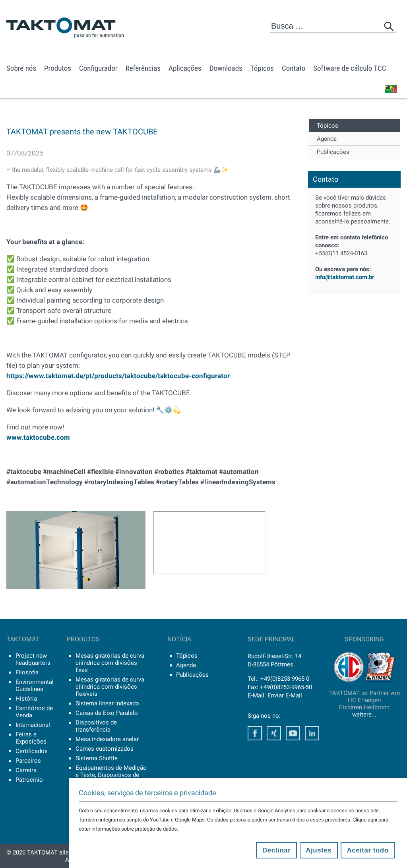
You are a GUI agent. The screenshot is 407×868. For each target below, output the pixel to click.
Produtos (58, 68)
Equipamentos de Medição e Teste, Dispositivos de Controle (111, 775)
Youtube (293, 733)
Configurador (98, 68)
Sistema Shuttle (97, 758)
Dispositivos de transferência (96, 726)
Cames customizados (105, 749)
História (26, 699)
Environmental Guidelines (35, 685)
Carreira (26, 770)
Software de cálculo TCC (350, 68)
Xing (274, 733)
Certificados (32, 751)
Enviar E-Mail (285, 695)
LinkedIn (312, 733)
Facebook (255, 733)
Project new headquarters (33, 659)
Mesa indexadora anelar (107, 739)
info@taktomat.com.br (345, 277)
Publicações (333, 152)
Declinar (276, 850)
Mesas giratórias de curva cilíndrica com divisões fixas (110, 663)
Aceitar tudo (367, 850)
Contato (294, 68)
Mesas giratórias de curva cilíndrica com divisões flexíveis (110, 687)
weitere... (364, 715)
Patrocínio (29, 780)
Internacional (33, 725)
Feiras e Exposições (31, 738)
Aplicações (185, 68)
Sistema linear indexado (107, 703)
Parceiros (28, 761)
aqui (372, 820)
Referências (143, 68)
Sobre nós (21, 68)
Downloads (226, 68)
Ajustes (319, 850)
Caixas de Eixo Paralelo (107, 713)
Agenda (327, 139)
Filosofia (27, 672)
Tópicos (262, 68)
